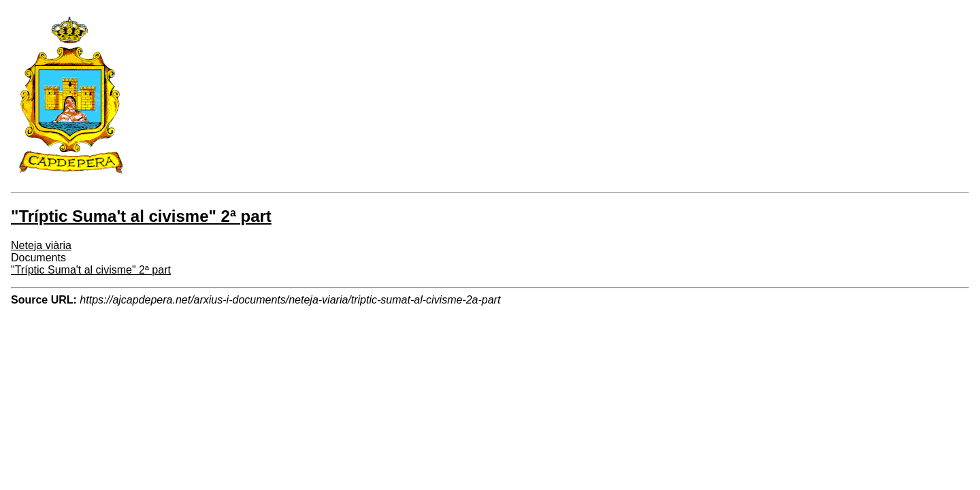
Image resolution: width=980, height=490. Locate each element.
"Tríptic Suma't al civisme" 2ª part (91, 270)
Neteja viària (41, 245)
